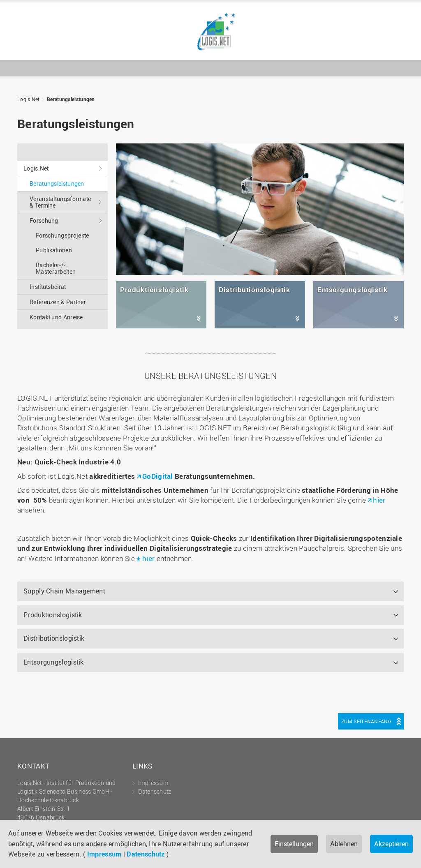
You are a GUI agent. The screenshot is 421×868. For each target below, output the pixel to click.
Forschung (44, 220)
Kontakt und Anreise (56, 317)
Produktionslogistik (53, 615)
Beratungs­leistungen (71, 99)
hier (379, 500)
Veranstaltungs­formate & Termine (60, 202)
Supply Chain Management (64, 591)
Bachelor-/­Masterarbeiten (56, 268)
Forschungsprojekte (62, 235)
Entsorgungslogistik (54, 662)
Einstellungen (294, 844)
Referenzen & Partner (58, 302)
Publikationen (54, 250)
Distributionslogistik (54, 638)
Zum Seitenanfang (366, 721)
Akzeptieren (391, 844)
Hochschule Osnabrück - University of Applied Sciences (385, 49)
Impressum (104, 854)
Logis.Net (211, 32)
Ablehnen (344, 844)
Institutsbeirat (48, 287)
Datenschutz (146, 854)
